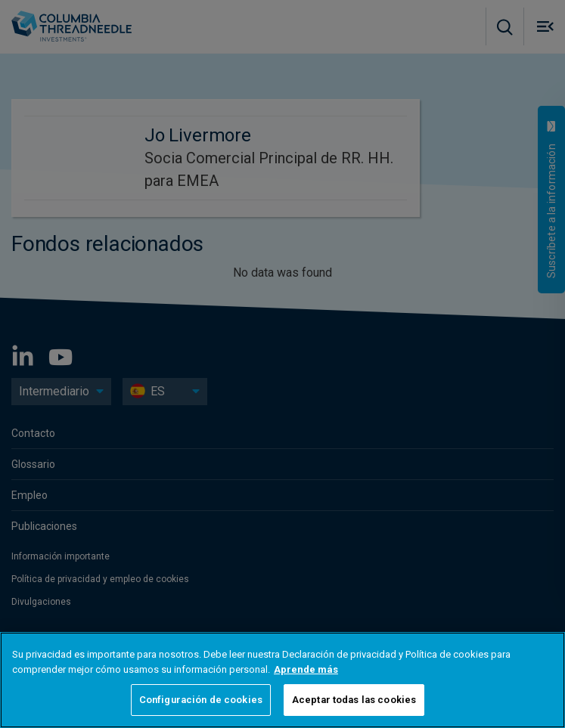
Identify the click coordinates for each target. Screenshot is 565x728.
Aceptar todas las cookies (354, 700)
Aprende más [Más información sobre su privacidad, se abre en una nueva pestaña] (306, 669)
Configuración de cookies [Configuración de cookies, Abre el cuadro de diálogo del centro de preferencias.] (201, 700)
